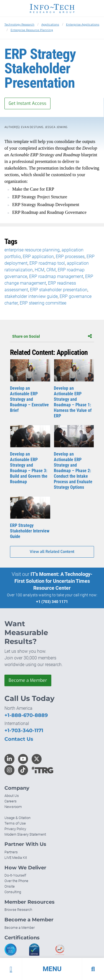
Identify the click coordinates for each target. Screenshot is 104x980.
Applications (50, 24)
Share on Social (52, 336)
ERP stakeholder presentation (59, 290)
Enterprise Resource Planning (32, 30)
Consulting (13, 892)
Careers (11, 801)
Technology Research (19, 24)
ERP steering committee (43, 303)
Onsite (10, 886)
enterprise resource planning (32, 250)
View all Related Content (52, 552)
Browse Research (18, 910)
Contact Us (19, 739)
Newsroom (13, 807)
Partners (11, 852)
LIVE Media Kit (16, 858)
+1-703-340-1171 (24, 731)
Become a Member (28, 680)
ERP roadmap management (56, 276)
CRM (51, 270)
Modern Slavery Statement (25, 834)
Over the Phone (16, 881)
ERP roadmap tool (47, 263)
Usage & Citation (17, 818)
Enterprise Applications (83, 24)
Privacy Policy (15, 829)
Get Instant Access (27, 103)
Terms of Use (15, 823)
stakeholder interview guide (31, 296)
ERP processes (70, 257)
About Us (12, 796)
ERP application (38, 257)
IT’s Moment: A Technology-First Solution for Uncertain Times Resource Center (54, 581)
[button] (52, 969)
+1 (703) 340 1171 (52, 602)
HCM (40, 270)
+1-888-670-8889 (26, 715)
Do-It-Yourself (15, 875)
